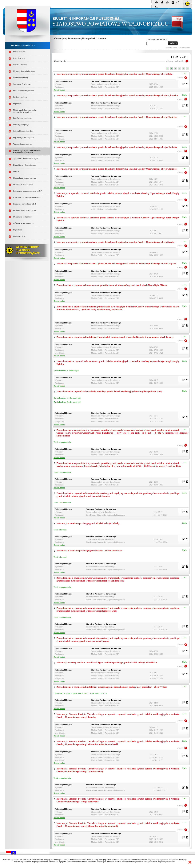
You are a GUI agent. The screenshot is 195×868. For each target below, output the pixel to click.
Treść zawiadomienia (62, 442)
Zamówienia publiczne (23, 118)
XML (185, 73)
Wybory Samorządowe (23, 144)
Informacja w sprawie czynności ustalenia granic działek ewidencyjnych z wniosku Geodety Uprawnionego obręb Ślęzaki (115, 242)
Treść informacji (60, 530)
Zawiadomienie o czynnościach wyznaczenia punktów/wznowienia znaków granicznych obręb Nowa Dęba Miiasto (112, 285)
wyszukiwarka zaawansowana (177, 48)
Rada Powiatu (19, 58)
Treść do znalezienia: (157, 40)
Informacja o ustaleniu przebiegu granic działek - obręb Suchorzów (89, 551)
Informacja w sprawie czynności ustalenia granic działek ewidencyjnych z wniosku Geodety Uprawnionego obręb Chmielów (117, 117)
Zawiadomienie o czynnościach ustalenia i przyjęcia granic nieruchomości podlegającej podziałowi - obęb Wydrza (112, 687)
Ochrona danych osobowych (25, 210)
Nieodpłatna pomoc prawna (25, 178)
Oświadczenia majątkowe (24, 91)
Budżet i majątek (20, 97)
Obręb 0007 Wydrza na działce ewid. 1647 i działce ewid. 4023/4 (80, 693)
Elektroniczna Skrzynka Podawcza (27, 197)
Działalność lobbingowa (23, 184)
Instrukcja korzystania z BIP (25, 204)
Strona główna (19, 52)
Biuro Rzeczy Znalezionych (25, 165)
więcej (180, 77)
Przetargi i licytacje (21, 125)
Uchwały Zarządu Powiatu (24, 71)
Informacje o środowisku (24, 223)
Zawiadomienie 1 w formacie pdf (67, 398)
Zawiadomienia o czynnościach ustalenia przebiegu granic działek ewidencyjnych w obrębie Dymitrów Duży (109, 391)
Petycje (16, 171)
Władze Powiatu (20, 65)
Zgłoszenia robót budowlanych (26, 158)
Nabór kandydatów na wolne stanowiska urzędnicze (25, 111)
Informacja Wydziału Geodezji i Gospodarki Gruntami (27, 152)
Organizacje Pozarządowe (24, 138)
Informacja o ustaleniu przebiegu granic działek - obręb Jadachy (88, 523)
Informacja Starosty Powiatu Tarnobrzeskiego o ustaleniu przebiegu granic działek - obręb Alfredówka (107, 663)
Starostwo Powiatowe (22, 84)
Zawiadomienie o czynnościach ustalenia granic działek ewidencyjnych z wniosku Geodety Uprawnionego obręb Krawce (115, 337)
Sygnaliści (18, 230)
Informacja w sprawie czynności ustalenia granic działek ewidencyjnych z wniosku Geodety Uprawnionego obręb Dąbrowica (117, 95)
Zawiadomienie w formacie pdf (66, 371)
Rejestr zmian (59, 90)
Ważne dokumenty (21, 78)
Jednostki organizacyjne (23, 131)
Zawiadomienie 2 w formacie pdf (67, 402)
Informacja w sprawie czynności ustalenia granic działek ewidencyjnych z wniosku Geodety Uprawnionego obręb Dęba (115, 74)
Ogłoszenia (18, 104)
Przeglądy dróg (20, 236)
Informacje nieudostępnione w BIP (28, 191)
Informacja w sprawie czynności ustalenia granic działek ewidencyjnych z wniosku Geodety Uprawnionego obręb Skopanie (117, 264)
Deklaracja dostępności (23, 217)
